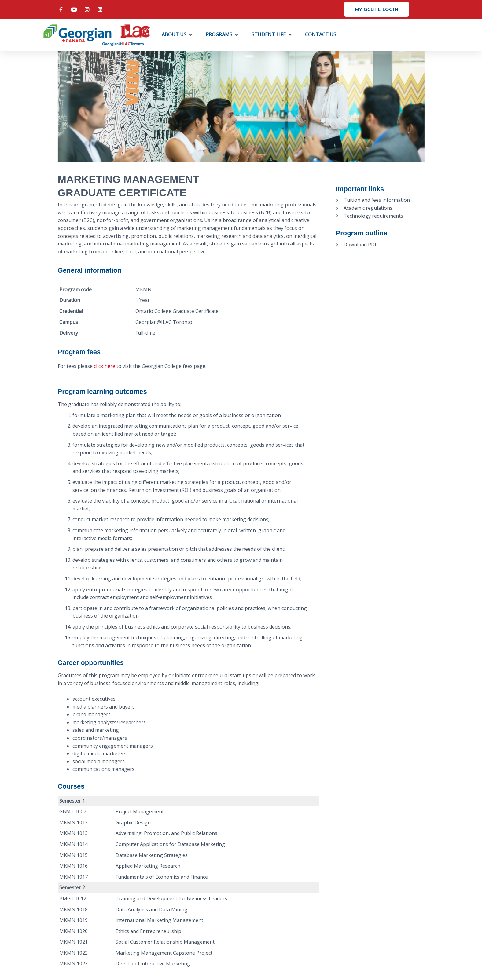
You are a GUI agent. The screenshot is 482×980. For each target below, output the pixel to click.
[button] (178, 35)
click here (105, 366)
